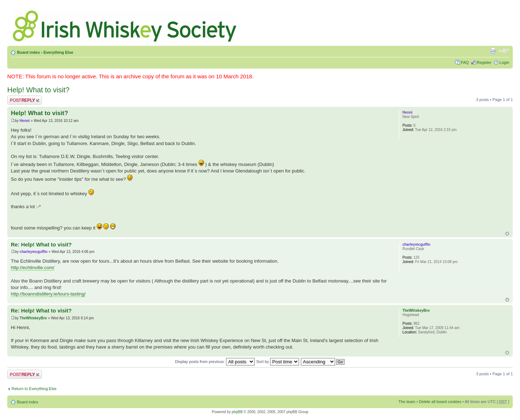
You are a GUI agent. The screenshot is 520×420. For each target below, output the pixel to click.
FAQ (465, 62)
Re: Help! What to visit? (41, 244)
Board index (29, 52)
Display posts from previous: (215, 362)
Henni (25, 121)
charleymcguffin (33, 252)
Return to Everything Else (34, 389)
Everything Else (58, 52)
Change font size (504, 51)
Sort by (278, 362)
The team (407, 402)
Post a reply (25, 100)
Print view (493, 51)
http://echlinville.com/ (33, 268)
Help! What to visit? (38, 90)
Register (484, 62)
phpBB (237, 412)
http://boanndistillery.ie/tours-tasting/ (48, 294)
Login (504, 62)
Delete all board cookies (440, 402)
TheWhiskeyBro (33, 318)
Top (507, 234)
